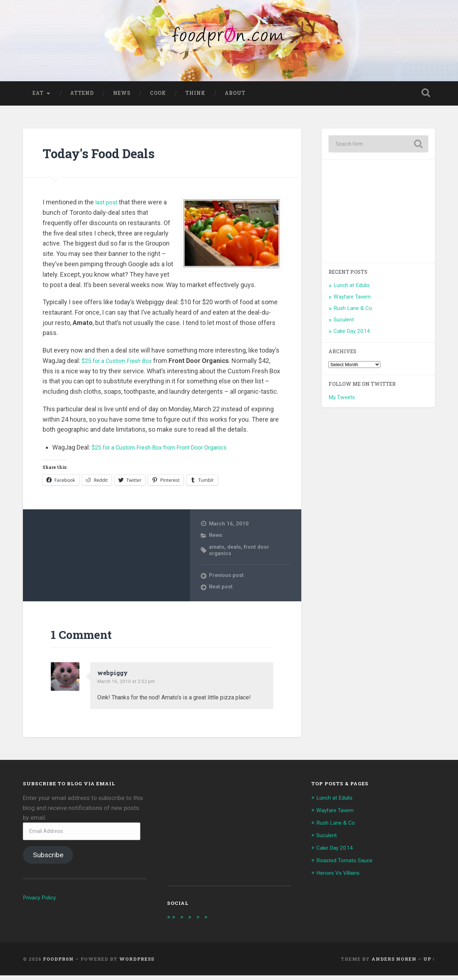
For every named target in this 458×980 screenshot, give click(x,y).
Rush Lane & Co (353, 312)
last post (108, 206)
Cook (158, 97)
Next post (221, 591)
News (122, 97)
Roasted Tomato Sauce (348, 863)
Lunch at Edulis (352, 290)
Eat (38, 97)
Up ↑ (429, 963)
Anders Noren (394, 963)
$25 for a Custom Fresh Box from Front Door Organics (168, 452)
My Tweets (342, 402)
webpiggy (114, 677)
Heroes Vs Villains (341, 875)
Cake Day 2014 (352, 335)
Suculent (344, 324)
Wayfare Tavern (352, 301)
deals (235, 551)
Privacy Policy (41, 902)
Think (195, 97)
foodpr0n (58, 963)
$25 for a (120, 365)
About (235, 97)
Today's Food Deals (108, 157)
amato (217, 551)
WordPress (137, 963)
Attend (82, 97)
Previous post (227, 579)
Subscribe (48, 859)
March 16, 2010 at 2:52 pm (130, 685)
